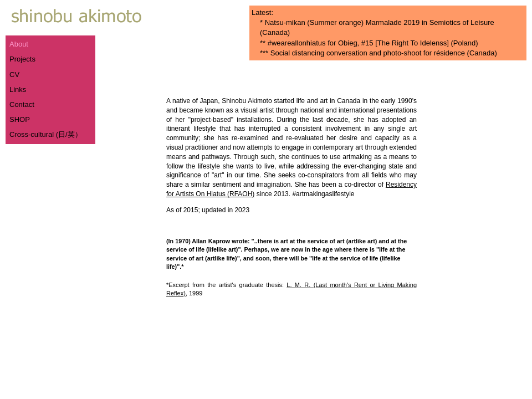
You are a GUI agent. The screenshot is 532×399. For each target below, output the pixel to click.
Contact (22, 104)
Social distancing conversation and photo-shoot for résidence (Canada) (384, 53)
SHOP (20, 119)
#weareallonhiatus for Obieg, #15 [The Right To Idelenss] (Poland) (373, 43)
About (19, 44)
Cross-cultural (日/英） (46, 134)
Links (18, 89)
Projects (22, 59)
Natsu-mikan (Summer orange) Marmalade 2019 (342, 22)
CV (14, 75)
